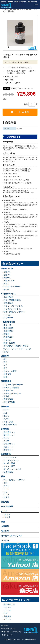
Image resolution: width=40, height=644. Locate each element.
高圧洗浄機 (8, 399)
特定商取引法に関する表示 (12, 632)
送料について (8, 635)
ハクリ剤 (7, 315)
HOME (6, 625)
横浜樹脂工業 (9, 605)
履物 (3, 522)
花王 (5, 613)
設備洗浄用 (8, 337)
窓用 (5, 377)
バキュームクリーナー (13, 385)
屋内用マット (9, 432)
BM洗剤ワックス (8, 294)
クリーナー (8, 318)
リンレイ (7, 610)
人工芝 (6, 441)
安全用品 (5, 531)
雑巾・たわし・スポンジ (14, 480)
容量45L (7, 272)
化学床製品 (8, 303)
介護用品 (5, 526)
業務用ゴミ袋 (7, 269)
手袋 (5, 483)
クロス (6, 494)
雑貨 (3, 476)
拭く (5, 365)
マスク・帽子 (9, 466)
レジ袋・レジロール (12, 287)
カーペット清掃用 (11, 388)
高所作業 (7, 374)
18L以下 (7, 514)
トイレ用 (7, 340)
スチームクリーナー (12, 393)
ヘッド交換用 (7, 506)
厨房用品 (5, 502)
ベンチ (6, 410)
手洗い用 (7, 325)
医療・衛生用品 (10, 425)
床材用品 (5, 429)
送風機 (6, 396)
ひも (5, 492)
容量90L (7, 278)
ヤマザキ (5, 540)
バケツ (4, 511)
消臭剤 (6, 352)
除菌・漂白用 (9, 343)
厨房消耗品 (6, 454)
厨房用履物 (8, 472)
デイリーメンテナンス (13, 306)
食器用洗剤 (8, 331)
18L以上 (7, 517)
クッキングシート (11, 460)
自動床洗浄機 (9, 402)
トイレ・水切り (10, 371)
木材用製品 (8, 297)
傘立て (6, 416)
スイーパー (8, 390)
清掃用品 (5, 356)
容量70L (7, 275)
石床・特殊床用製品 (12, 300)
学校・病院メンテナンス (14, 312)
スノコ (6, 438)
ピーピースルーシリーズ (12, 536)
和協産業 (7, 608)
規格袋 (6, 284)
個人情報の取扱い (9, 629)
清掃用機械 (6, 381)
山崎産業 (7, 616)
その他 (6, 290)
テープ (6, 486)
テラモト (7, 619)
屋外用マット (9, 435)
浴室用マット (9, 444)
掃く (5, 359)
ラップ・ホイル (10, 457)
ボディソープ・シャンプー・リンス (17, 349)
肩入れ (6, 419)
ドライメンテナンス (12, 309)
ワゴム (6, 489)
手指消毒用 (8, 328)
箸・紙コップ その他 (12, 469)
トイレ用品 (8, 422)
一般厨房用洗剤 (8, 322)
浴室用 (6, 334)
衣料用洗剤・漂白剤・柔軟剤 (16, 346)
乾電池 (6, 497)
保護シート (8, 447)
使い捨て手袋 (9, 463)
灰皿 (5, 413)
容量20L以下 (9, 281)
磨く (5, 368)
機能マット (8, 450)
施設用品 (5, 407)
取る (5, 362)
